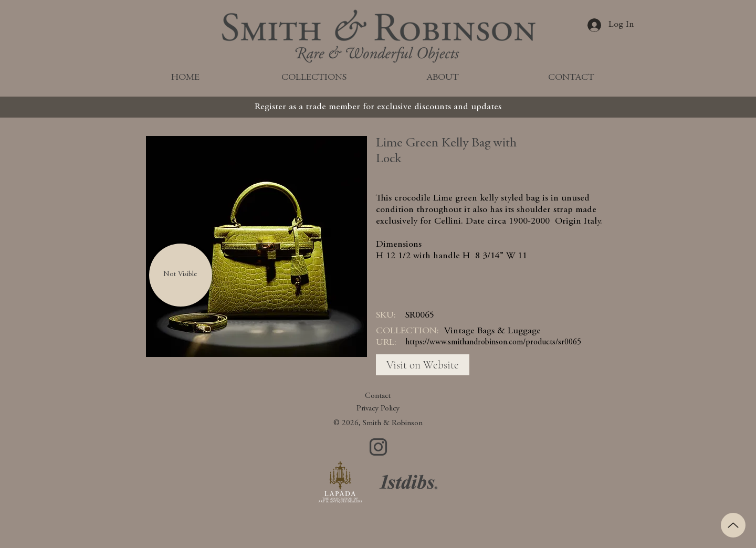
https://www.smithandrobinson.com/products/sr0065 (493, 342)
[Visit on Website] (423, 365)
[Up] (733, 525)
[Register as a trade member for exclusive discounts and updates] (378, 107)
